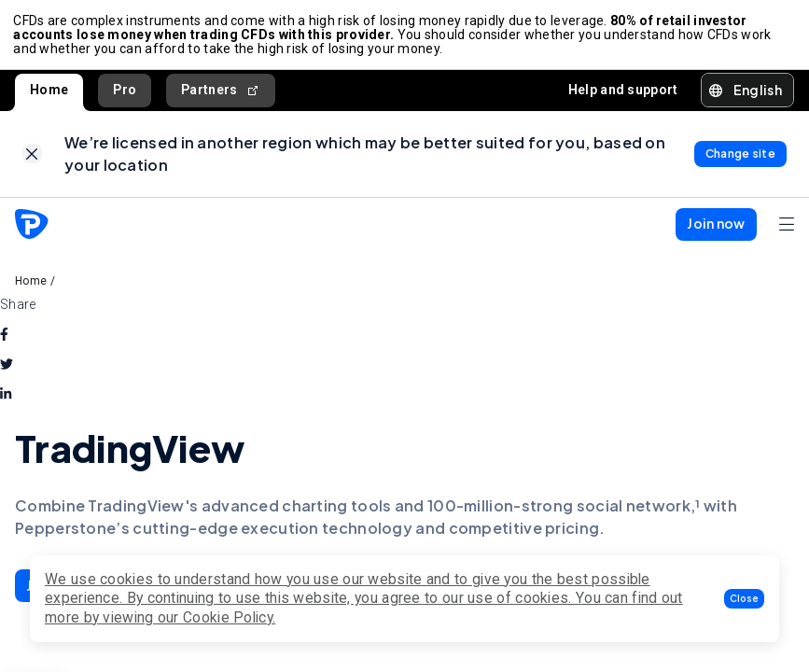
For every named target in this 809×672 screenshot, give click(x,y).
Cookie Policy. (229, 617)
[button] (744, 599)
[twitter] (7, 371)
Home (49, 92)
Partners (221, 93)
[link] (32, 159)
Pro (125, 92)
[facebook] (4, 341)
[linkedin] (6, 400)
